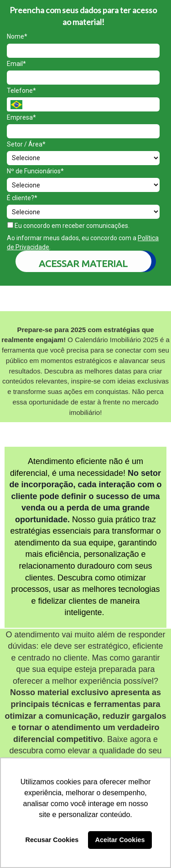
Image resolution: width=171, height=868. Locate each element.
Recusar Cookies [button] (52, 840)
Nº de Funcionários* (35, 171)
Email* (16, 64)
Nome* (17, 36)
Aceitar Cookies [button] (120, 840)
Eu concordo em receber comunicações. (68, 226)
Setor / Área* (26, 144)
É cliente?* (22, 198)
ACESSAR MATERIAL (83, 263)
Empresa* (21, 117)
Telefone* (21, 91)
